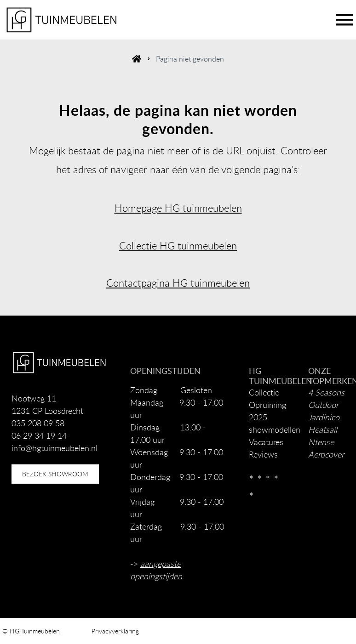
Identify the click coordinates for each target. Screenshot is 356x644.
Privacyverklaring (115, 631)
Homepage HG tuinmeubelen (178, 208)
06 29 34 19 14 (39, 435)
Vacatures (266, 442)
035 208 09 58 (38, 423)
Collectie (264, 392)
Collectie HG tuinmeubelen (178, 246)
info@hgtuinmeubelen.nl (55, 448)
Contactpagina (138, 283)
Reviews (263, 454)
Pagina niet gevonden (190, 59)
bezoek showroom (55, 474)
